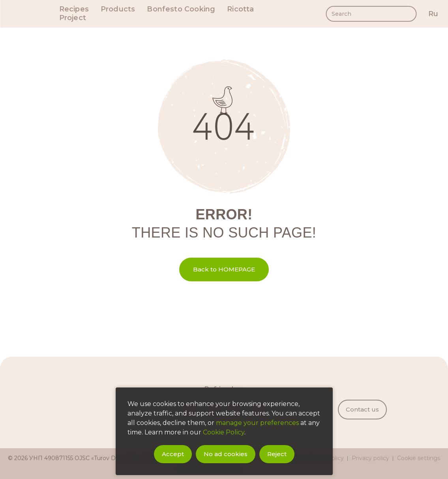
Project (73, 18)
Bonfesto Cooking (181, 9)
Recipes (74, 9)
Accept (173, 454)
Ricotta (240, 9)
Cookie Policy (224, 432)
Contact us (362, 409)
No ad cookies (226, 454)
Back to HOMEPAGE (224, 269)
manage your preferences (257, 423)
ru (433, 14)
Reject (277, 454)
